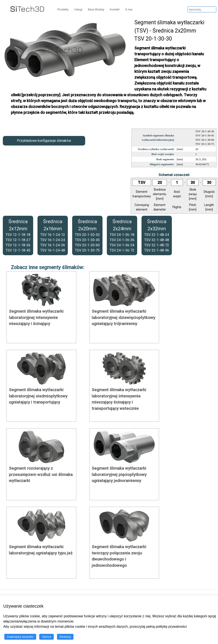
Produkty (63, 9)
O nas (129, 9)
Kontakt (115, 9)
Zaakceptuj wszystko (20, 637)
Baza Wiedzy (96, 9)
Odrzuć (46, 637)
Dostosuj (65, 637)
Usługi (78, 9)
